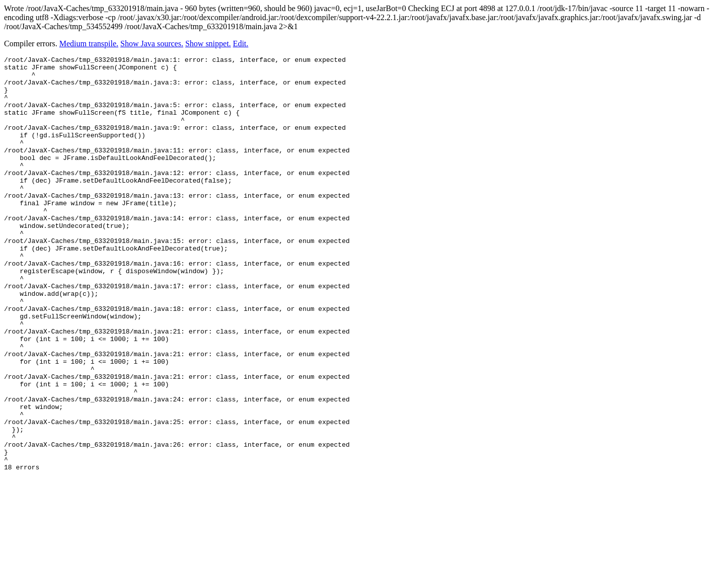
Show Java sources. (152, 44)
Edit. (241, 44)
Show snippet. (208, 44)
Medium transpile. (89, 44)
